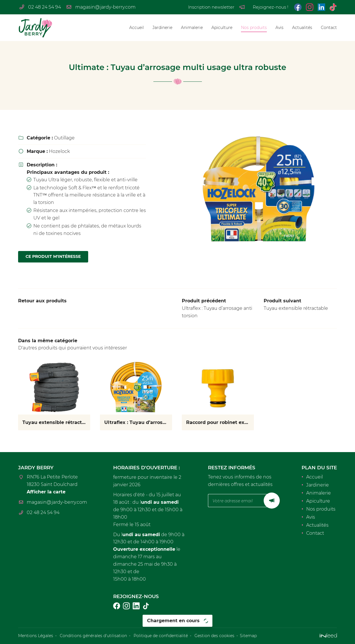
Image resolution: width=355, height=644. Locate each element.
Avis (279, 28)
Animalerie (192, 28)
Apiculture (222, 28)
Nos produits (254, 28)
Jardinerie (162, 28)
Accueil (137, 28)
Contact (329, 28)
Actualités (302, 28)
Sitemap (248, 636)
